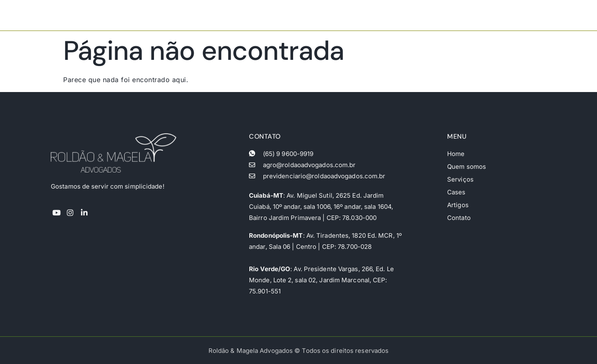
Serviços (424, 15)
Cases (459, 15)
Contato (529, 15)
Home (335, 15)
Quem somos (377, 15)
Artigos (493, 15)
